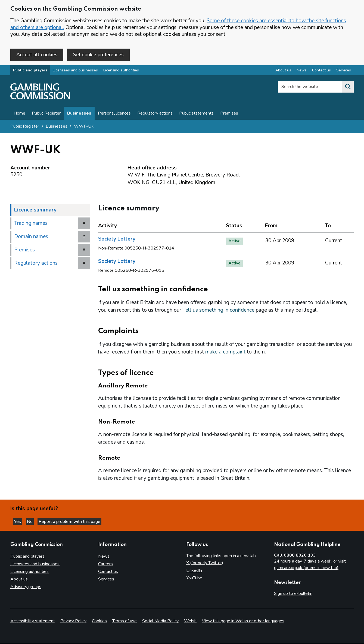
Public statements (196, 115)
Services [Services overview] (344, 72)
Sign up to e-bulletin (293, 594)
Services (106, 579)
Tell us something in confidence (218, 311)
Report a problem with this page (76, 521)
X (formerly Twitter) (205, 563)
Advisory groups (26, 587)
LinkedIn (194, 571)
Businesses (79, 115)
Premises (229, 115)
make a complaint (225, 353)
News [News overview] (302, 72)
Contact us (108, 572)
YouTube (194, 578)
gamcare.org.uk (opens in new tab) (306, 568)
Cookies (99, 621)
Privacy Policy (73, 621)
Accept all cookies (37, 55)
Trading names (31, 225)
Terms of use (125, 621)
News (104, 557)
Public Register (46, 115)
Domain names (31, 238)
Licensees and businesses (75, 72)
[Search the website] (348, 88)
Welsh (190, 621)
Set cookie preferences (98, 55)
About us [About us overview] (283, 72)
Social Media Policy (160, 621)
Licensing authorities (121, 72)
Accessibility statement (33, 621)
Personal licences (114, 115)
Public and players (30, 72)
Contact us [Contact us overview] (321, 72)
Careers (105, 564)
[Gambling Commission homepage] (40, 99)
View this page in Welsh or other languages (243, 621)
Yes (20, 521)
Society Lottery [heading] (117, 240)
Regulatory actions (155, 115)
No (35, 521)
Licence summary (35, 211)
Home (19, 115)
